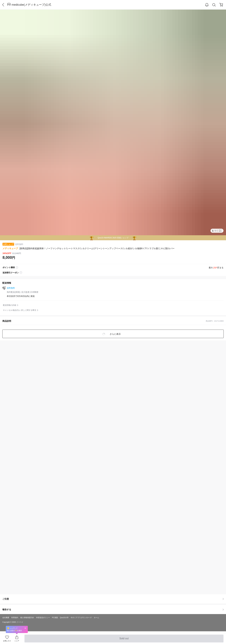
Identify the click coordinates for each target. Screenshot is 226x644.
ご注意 (113, 599)
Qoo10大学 (64, 618)
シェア (17, 641)
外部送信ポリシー (43, 618)
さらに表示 (115, 334)
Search (214, 5)
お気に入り (7, 641)
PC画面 (55, 618)
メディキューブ (10, 248)
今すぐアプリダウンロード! (81, 618)
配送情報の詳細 (10, 305)
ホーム (96, 618)
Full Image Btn (220, 231)
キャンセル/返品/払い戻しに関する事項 (20, 310)
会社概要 (6, 618)
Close (25, 628)
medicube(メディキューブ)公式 (31, 5)
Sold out (124, 640)
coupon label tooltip (21, 273)
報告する (113, 610)
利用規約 (15, 618)
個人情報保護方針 (27, 618)
